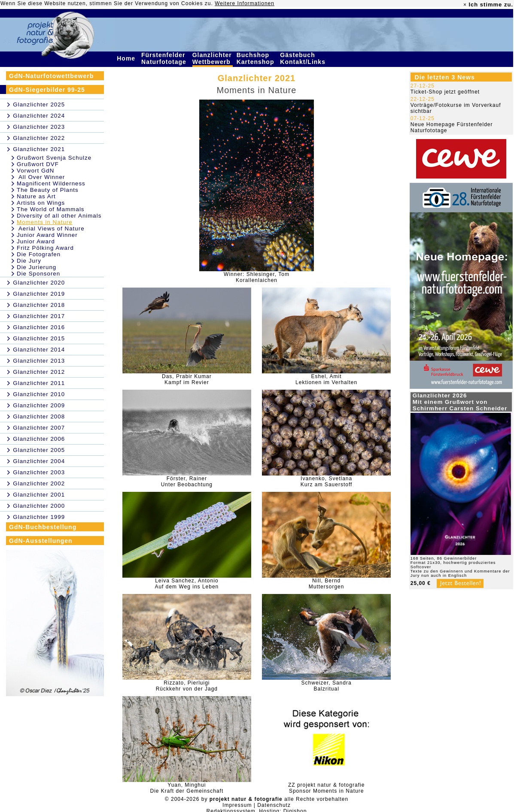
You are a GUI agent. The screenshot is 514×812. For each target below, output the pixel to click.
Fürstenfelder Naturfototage (165, 58)
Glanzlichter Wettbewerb (213, 58)
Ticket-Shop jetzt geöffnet (445, 92)
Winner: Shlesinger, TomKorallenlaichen (257, 277)
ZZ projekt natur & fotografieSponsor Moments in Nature (326, 788)
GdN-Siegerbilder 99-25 (47, 90)
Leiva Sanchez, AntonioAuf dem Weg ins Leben (187, 584)
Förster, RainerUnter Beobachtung (187, 482)
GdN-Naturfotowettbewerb (51, 76)
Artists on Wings (41, 203)
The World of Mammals (51, 209)
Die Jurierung (36, 267)
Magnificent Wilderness (51, 183)
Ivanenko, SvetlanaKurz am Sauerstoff (327, 482)
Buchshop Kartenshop (257, 58)
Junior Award (36, 241)
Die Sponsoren (38, 274)
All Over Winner (41, 177)
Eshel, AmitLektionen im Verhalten (326, 379)
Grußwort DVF (38, 164)
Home (127, 58)
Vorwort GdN (35, 171)
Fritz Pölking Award (45, 248)
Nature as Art (36, 196)
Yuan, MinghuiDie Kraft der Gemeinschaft (187, 788)
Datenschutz (274, 805)
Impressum (237, 805)
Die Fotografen (39, 254)
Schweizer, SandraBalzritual (327, 686)
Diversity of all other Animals (59, 216)
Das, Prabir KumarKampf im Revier (187, 379)
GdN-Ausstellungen (41, 541)
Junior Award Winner (47, 235)
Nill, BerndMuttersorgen (327, 584)
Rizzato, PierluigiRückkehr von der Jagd (187, 686)
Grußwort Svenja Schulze (54, 158)
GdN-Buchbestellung (43, 527)
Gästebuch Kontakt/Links (304, 58)
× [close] (465, 5)
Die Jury (29, 261)
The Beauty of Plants (48, 190)
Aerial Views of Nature (51, 229)
